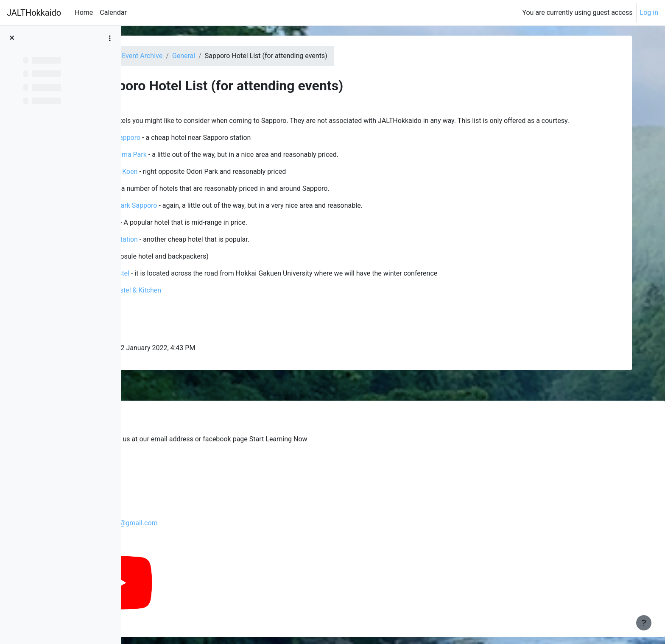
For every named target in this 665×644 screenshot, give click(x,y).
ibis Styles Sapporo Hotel (201, 233)
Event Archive (256, 56)
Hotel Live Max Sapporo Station (211, 250)
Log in (649, 13)
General (297, 56)
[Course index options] (110, 38)
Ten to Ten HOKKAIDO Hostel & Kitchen (222, 300)
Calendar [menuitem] (113, 13)
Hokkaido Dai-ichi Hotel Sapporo (213, 148)
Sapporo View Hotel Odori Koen (211, 182)
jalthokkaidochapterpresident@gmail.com (222, 523)
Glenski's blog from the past (196, 461)
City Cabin (179, 334)
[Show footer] (644, 623)
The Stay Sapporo (190, 317)
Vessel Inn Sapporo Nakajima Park (215, 165)
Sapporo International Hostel (207, 283)
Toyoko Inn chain (201, 199)
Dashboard (209, 56)
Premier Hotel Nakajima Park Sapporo (220, 216)
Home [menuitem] (84, 13)
